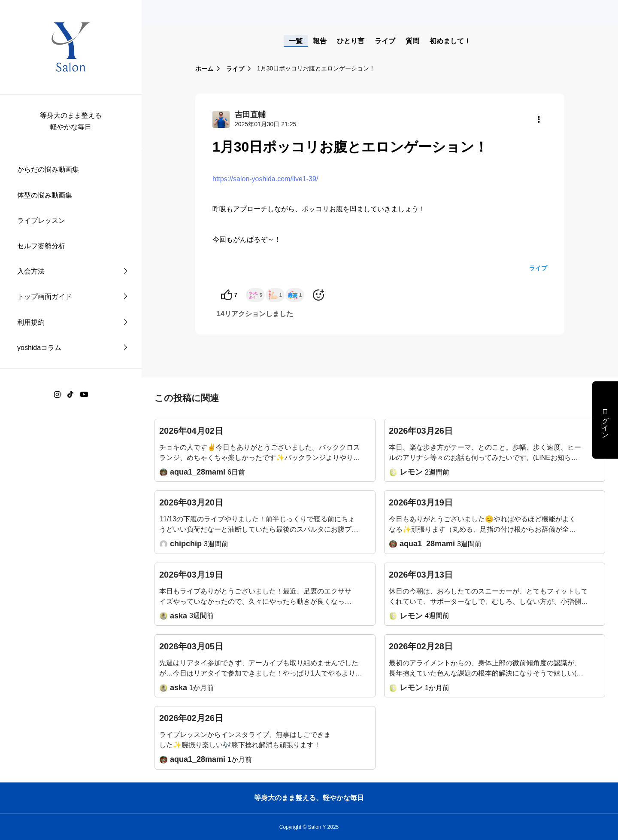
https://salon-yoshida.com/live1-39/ (265, 179)
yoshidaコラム (39, 348)
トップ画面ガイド (45, 297)
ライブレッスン (41, 221)
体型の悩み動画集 (45, 195)
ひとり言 (351, 41)
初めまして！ (450, 41)
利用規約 (31, 322)
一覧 (296, 41)
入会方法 (31, 271)
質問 (412, 41)
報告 (320, 41)
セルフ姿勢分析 (41, 246)
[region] (71, 420)
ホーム (204, 69)
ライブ (385, 41)
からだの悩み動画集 (48, 169)
